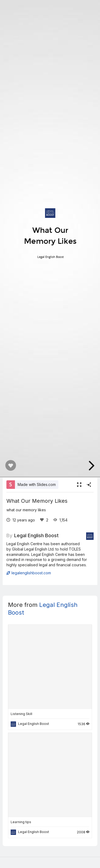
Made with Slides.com (37, 484)
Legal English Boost (36, 535)
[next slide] (91, 466)
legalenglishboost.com (29, 573)
